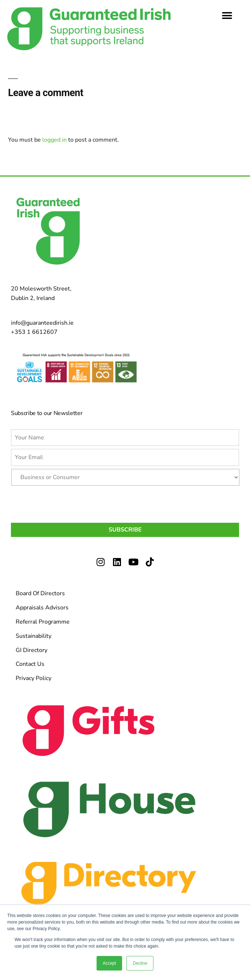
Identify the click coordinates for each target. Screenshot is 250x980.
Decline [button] (140, 963)
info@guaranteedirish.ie (42, 323)
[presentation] (66, 503)
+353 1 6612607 (34, 332)
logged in (54, 140)
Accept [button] (110, 963)
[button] (227, 15)
